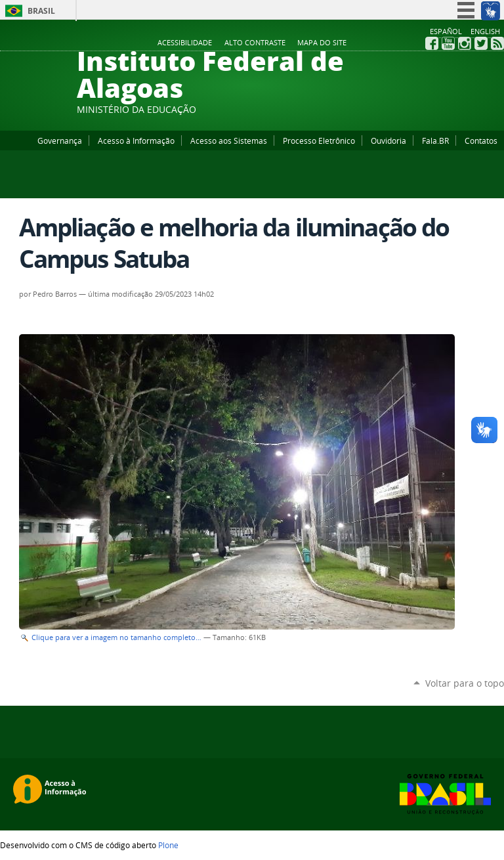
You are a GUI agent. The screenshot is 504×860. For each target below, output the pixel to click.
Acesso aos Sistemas (229, 140)
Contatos (481, 140)
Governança (60, 140)
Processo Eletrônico (319, 140)
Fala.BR (435, 140)
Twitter (481, 43)
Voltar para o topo (465, 683)
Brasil (41, 11)
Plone (168, 845)
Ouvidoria (388, 140)
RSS (497, 43)
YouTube (448, 43)
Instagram (465, 43)
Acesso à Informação (136, 140)
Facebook (432, 43)
